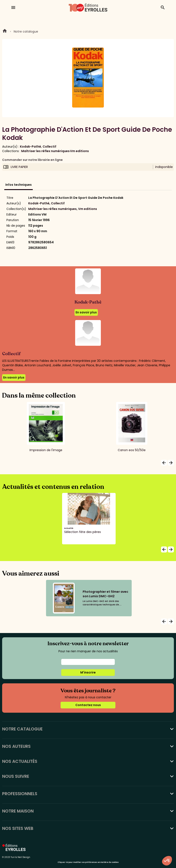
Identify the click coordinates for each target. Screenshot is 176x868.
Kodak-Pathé (31, 147)
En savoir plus (86, 312)
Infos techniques (19, 185)
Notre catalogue (26, 31)
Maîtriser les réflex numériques (45, 151)
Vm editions (79, 151)
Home (5, 31)
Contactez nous (88, 705)
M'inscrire (88, 672)
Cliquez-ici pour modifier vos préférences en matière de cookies (88, 862)
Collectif (49, 147)
